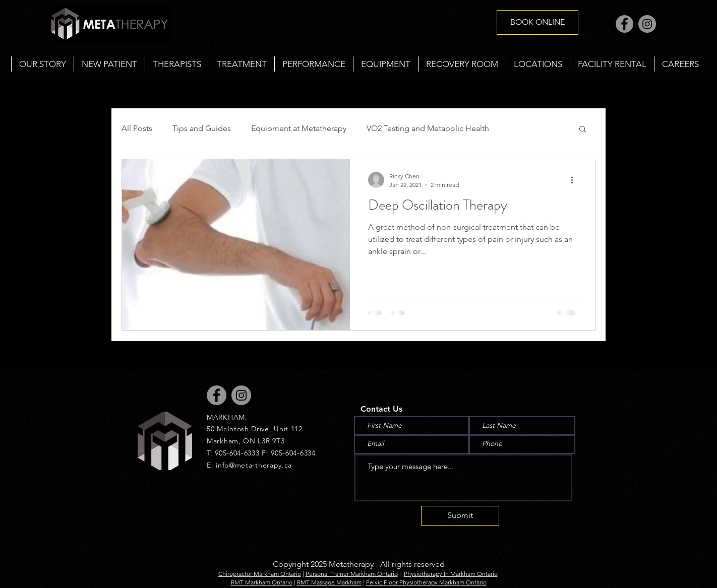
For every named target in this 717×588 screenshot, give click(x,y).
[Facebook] (624, 24)
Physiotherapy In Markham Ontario (451, 574)
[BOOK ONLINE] (537, 22)
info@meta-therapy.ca (254, 465)
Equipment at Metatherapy (299, 128)
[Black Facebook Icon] (19, 280)
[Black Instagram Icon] (19, 308)
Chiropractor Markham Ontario (260, 574)
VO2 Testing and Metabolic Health (428, 128)
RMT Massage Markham (329, 582)
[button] (242, 64)
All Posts (137, 128)
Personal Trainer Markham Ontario (352, 574)
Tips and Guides (202, 128)
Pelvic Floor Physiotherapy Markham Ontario (426, 582)
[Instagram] (647, 24)
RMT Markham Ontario (262, 582)
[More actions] (575, 180)
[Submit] (460, 516)
